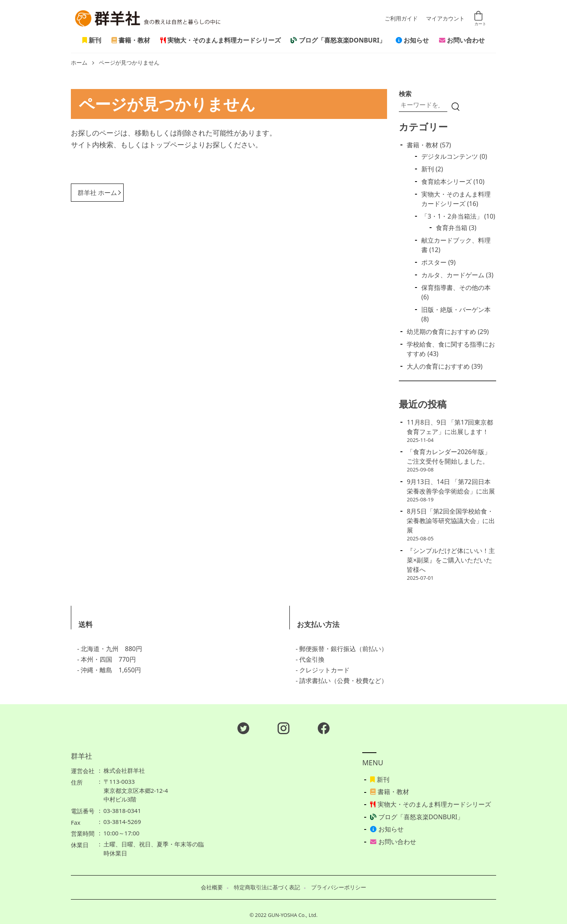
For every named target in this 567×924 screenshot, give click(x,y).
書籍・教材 (131, 40)
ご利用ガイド (401, 19)
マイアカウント (445, 19)
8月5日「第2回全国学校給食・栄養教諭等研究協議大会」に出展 (451, 521)
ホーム (79, 63)
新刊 (92, 40)
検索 (405, 94)
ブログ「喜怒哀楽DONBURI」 (338, 40)
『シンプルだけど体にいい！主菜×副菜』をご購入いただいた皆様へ (451, 560)
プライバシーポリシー (339, 887)
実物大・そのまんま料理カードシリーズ (220, 40)
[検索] (456, 107)
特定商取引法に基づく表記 (267, 887)
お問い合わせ (462, 40)
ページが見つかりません (129, 63)
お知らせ (412, 40)
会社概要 (212, 887)
